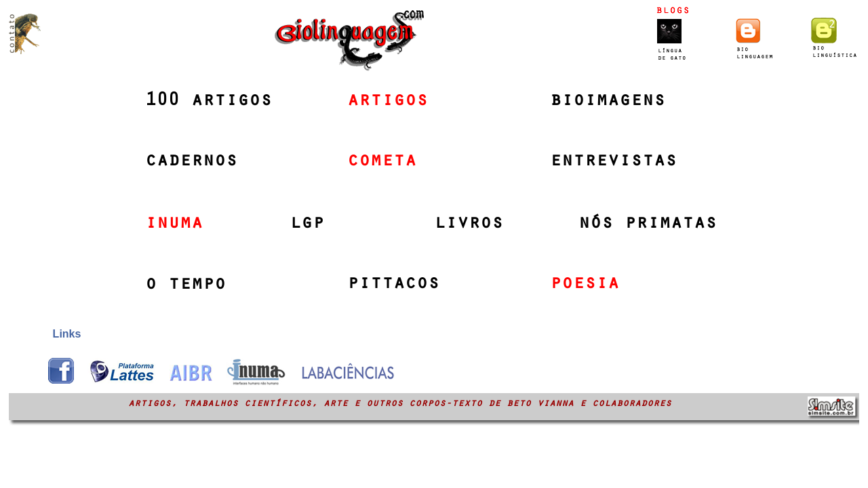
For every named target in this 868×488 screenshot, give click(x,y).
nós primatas (648, 224)
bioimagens (608, 102)
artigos (388, 102)
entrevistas (613, 162)
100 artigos (209, 102)
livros (469, 224)
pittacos (393, 285)
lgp (307, 224)
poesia (585, 285)
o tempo (185, 285)
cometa (382, 162)
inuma (174, 224)
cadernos (191, 162)
